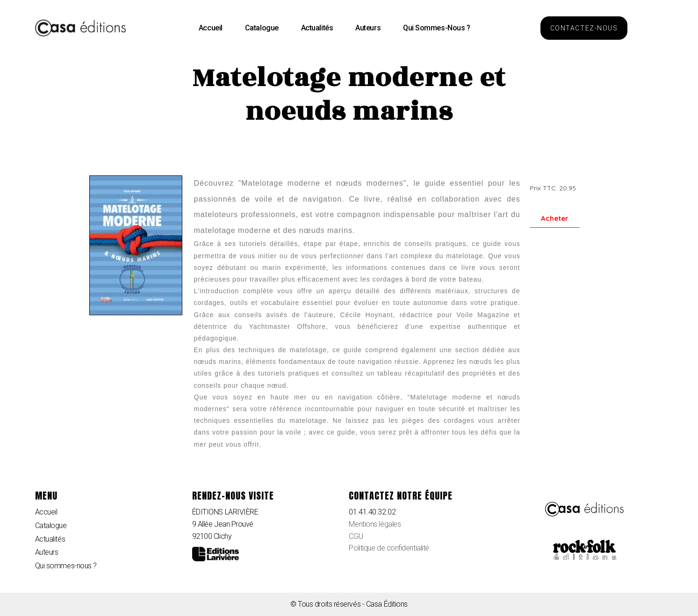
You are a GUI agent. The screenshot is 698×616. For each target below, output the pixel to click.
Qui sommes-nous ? (436, 28)
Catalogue (262, 28)
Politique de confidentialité (389, 548)
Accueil (211, 28)
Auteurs (368, 28)
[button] (584, 28)
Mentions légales (375, 524)
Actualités (317, 28)
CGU (356, 536)
